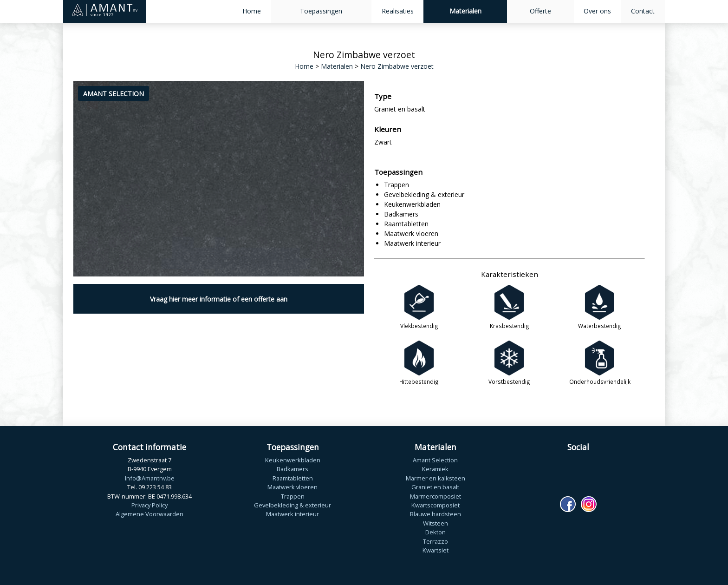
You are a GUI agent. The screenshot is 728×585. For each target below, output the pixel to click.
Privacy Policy (149, 505)
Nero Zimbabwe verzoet (397, 66)
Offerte (540, 11)
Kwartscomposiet (435, 505)
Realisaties (398, 11)
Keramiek (435, 469)
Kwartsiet (435, 550)
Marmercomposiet (435, 496)
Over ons (597, 11)
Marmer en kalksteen (435, 478)
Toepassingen (321, 11)
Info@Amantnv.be (150, 478)
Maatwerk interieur (292, 514)
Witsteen (435, 523)
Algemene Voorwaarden (149, 514)
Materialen (465, 11)
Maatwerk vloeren (292, 487)
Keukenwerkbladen (293, 460)
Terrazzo (435, 541)
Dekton (435, 532)
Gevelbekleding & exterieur (292, 505)
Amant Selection (435, 460)
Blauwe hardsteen (435, 514)
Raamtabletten (293, 478)
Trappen (293, 496)
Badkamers (292, 469)
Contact (643, 11)
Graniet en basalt (435, 487)
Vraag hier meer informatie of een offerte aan (219, 299)
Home (252, 11)
